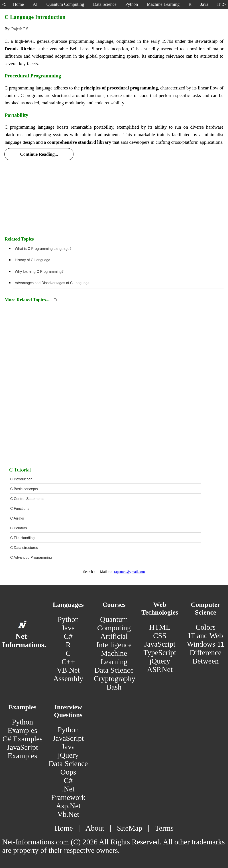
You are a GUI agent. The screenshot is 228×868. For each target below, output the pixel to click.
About (95, 828)
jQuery (160, 661)
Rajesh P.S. (20, 29)
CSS (160, 636)
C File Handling (22, 538)
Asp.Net (68, 806)
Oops (68, 772)
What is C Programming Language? (43, 249)
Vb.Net (68, 814)
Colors (206, 627)
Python (68, 619)
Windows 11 (206, 644)
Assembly (68, 679)
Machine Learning (114, 657)
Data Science (114, 670)
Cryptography (115, 679)
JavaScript (160, 644)
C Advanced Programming (31, 557)
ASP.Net (160, 669)
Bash (114, 687)
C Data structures (24, 548)
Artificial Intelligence (114, 640)
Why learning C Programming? (39, 272)
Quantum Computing (114, 624)
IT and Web (206, 636)
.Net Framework (68, 793)
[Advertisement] (114, 197)
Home (64, 828)
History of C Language (32, 260)
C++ (68, 662)
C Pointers (19, 528)
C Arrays (17, 518)
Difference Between (206, 657)
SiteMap (130, 828)
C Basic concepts (24, 489)
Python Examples (22, 726)
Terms (164, 828)
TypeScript (160, 653)
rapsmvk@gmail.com (130, 572)
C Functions (20, 509)
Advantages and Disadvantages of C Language (52, 283)
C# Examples (22, 739)
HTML (160, 627)
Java (68, 628)
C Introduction (21, 479)
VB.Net (68, 670)
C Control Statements (27, 499)
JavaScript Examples (22, 752)
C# (68, 636)
